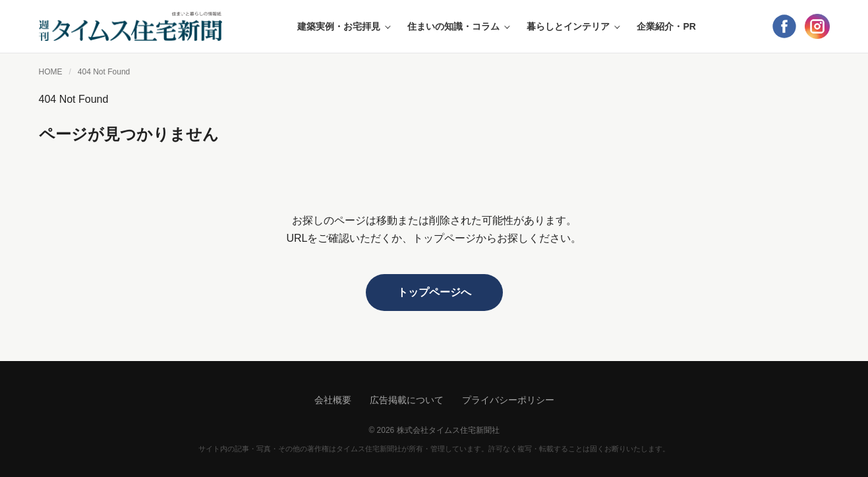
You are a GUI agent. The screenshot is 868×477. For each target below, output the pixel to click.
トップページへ (434, 292)
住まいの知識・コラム (458, 26)
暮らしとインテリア (572, 26)
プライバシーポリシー (508, 400)
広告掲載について (407, 400)
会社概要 (333, 400)
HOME (51, 72)
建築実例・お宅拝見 (343, 26)
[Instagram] (817, 26)
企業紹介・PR (666, 26)
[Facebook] (784, 26)
